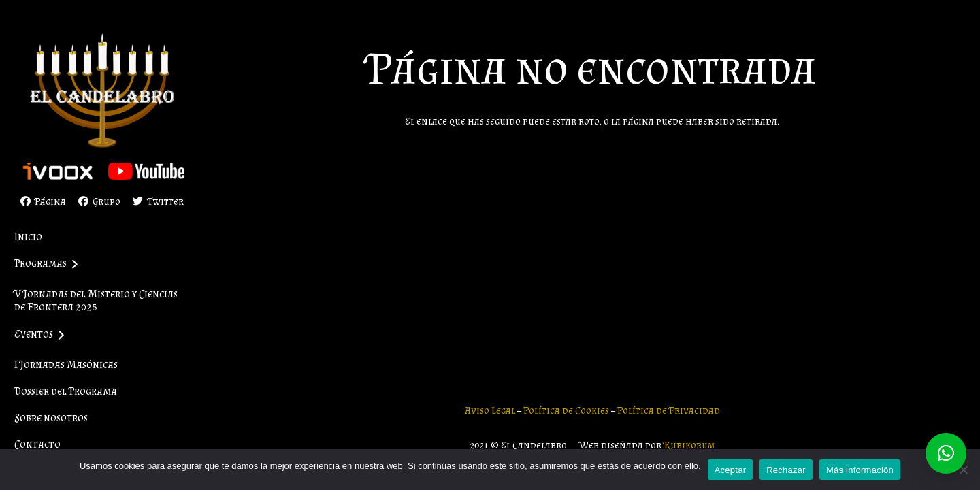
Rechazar (786, 470)
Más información (860, 470)
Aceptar (731, 470)
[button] (946, 453)
